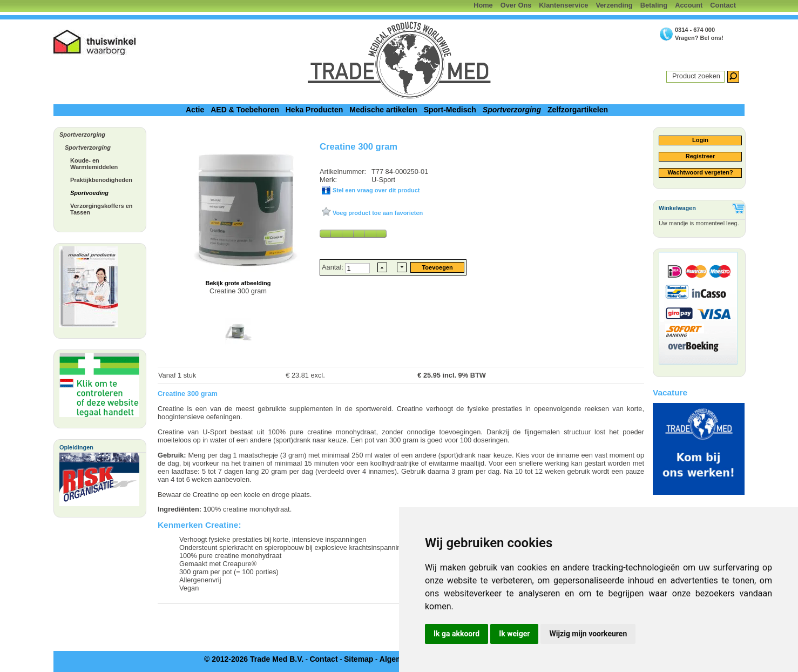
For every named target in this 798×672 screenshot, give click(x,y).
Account (689, 5)
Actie (195, 110)
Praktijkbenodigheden (101, 180)
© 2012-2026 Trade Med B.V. (254, 659)
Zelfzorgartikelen (578, 110)
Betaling (654, 5)
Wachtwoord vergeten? (700, 172)
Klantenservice (563, 5)
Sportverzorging (512, 110)
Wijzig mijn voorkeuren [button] (588, 634)
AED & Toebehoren (245, 110)
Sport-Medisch (450, 110)
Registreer (700, 156)
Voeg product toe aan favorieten (377, 213)
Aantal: (333, 267)
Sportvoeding (89, 193)
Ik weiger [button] (514, 634)
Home (483, 5)
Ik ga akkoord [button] (457, 634)
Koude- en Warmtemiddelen (94, 164)
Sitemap (359, 659)
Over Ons (516, 5)
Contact (723, 5)
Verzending (614, 5)
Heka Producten (315, 110)
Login (700, 140)
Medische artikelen (383, 110)
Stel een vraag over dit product (375, 190)
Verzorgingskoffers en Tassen (102, 209)
